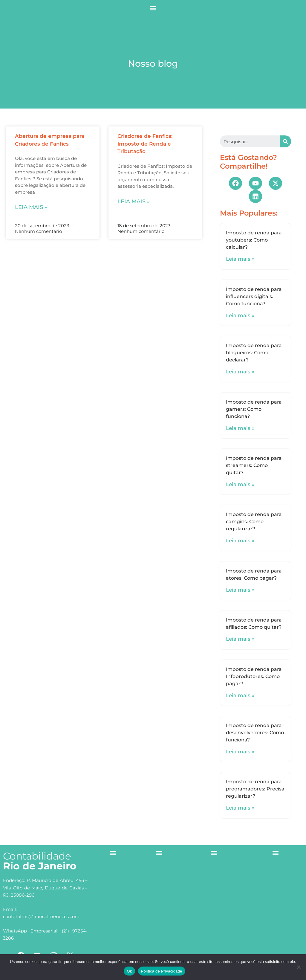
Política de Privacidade (162, 971)
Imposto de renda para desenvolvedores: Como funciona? (255, 733)
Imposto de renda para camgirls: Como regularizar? (254, 522)
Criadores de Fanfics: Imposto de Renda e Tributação (145, 144)
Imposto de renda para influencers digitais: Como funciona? (254, 296)
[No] (299, 967)
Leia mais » (31, 207)
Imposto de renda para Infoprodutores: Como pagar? (254, 676)
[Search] (286, 141)
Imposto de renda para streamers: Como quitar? (254, 465)
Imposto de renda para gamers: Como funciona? (254, 409)
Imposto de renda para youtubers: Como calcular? (254, 240)
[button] (153, 8)
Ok (129, 971)
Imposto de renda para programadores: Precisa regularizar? (255, 789)
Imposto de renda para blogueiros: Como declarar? (254, 353)
